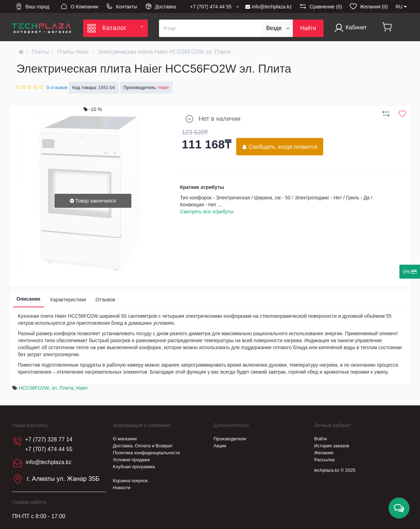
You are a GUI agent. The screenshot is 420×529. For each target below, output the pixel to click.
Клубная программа (134, 467)
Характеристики (68, 300)
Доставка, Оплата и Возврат (143, 446)
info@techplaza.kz (269, 7)
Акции (220, 446)
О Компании (79, 6)
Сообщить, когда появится (280, 147)
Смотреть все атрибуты (207, 212)
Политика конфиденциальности (146, 453)
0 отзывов (57, 87)
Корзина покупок (130, 481)
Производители (230, 439)
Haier (82, 388)
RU (401, 7)
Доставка (161, 6)
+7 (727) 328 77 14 (49, 439)
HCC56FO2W (34, 388)
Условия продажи (131, 460)
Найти (308, 28)
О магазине (125, 439)
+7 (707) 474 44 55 (49, 449)
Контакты (121, 6)
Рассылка (324, 460)
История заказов (332, 446)
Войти (320, 439)
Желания (324, 453)
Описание (28, 299)
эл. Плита (62, 388)
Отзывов (107, 300)
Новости (122, 488)
